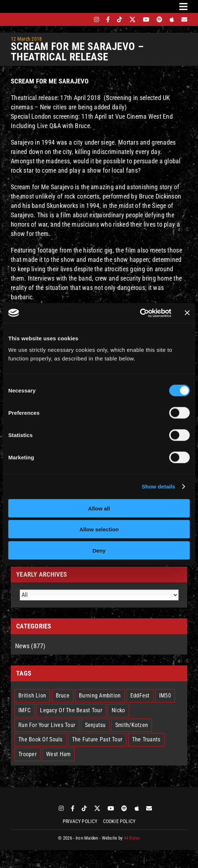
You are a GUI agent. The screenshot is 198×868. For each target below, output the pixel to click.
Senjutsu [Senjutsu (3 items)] (95, 725)
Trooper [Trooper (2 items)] (28, 754)
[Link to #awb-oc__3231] (183, 6)
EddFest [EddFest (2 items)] (140, 696)
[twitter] (133, 19)
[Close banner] (187, 313)
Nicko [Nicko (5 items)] (118, 710)
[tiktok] (120, 19)
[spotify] (159, 19)
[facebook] (108, 19)
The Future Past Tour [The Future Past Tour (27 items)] (97, 739)
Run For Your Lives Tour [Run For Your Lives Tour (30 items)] (47, 725)
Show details (159, 487)
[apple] (172, 19)
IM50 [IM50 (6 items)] (165, 696)
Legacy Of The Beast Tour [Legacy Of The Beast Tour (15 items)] (71, 710)
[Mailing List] (184, 19)
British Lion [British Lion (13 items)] (32, 696)
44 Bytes (132, 838)
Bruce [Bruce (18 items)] (63, 696)
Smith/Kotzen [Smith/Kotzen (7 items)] (132, 725)
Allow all (99, 508)
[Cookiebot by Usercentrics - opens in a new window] (140, 313)
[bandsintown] (84, 19)
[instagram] (96, 19)
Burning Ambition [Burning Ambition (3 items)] (100, 696)
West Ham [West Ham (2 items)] (58, 754)
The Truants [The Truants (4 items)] (146, 739)
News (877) (30, 646)
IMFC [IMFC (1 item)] (24, 710)
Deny (99, 550)
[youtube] (146, 19)
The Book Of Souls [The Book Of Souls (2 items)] (40, 739)
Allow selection (99, 529)
